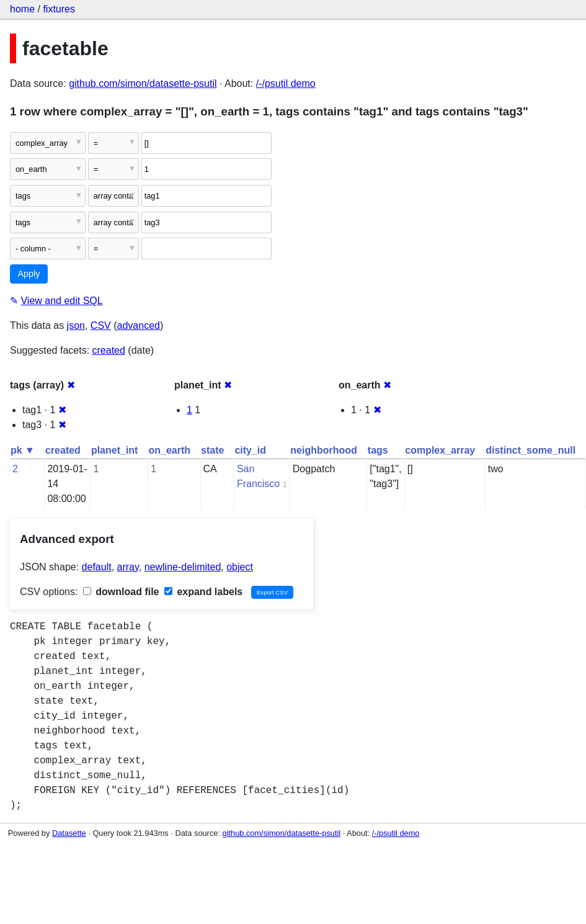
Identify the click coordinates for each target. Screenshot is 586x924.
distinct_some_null (531, 450)
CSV (101, 325)
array (128, 567)
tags (378, 450)
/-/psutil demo (286, 83)
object (240, 567)
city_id (250, 450)
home (22, 9)
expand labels (203, 592)
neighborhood (324, 450)
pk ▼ (23, 450)
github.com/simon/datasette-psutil (143, 83)
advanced (139, 325)
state (212, 450)
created (109, 350)
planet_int (115, 450)
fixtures (59, 9)
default (97, 567)
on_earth (169, 450)
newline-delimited (183, 567)
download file (121, 592)
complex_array (440, 450)
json (76, 325)
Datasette (69, 833)
